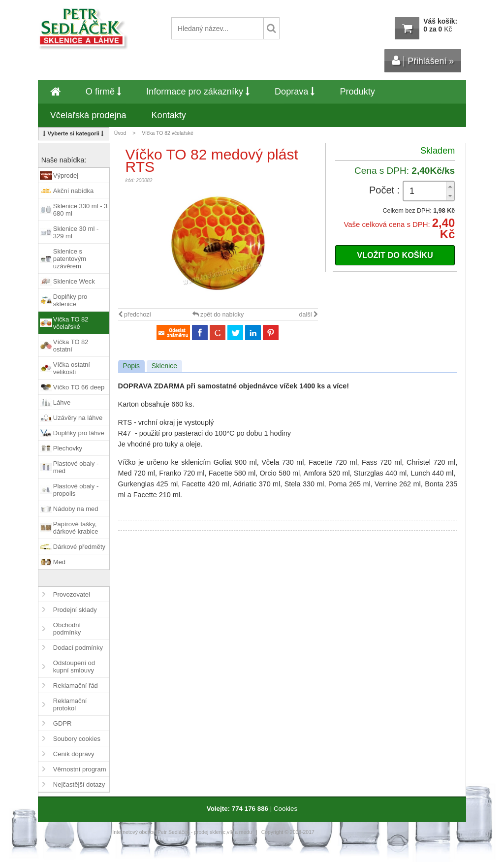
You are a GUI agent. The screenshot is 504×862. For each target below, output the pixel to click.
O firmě (103, 92)
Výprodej (66, 176)
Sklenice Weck (74, 281)
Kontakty (169, 115)
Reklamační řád (76, 686)
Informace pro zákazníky (198, 92)
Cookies (285, 809)
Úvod (120, 133)
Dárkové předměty (79, 547)
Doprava (295, 92)
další (309, 315)
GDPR (63, 723)
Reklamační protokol (70, 704)
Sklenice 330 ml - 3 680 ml (80, 210)
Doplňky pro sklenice (70, 300)
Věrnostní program (80, 769)
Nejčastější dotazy (79, 784)
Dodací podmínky (78, 648)
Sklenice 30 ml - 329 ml (76, 232)
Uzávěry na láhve (78, 418)
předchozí (135, 315)
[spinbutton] (429, 191)
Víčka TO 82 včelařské (168, 133)
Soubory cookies (77, 739)
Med (59, 562)
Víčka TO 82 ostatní (71, 346)
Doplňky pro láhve (79, 433)
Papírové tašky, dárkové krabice (76, 528)
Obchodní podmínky (67, 629)
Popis (131, 366)
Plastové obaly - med (76, 467)
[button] (450, 186)
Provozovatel (72, 594)
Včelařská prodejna (88, 115)
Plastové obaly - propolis (76, 490)
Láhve (62, 402)
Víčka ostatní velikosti (72, 368)
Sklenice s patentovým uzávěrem (70, 259)
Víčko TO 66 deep (79, 387)
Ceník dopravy (74, 754)
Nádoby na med (76, 509)
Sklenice (164, 366)
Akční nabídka (73, 191)
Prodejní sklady (75, 610)
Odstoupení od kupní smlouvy (74, 667)
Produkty (357, 92)
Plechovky (68, 448)
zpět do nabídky (218, 315)
